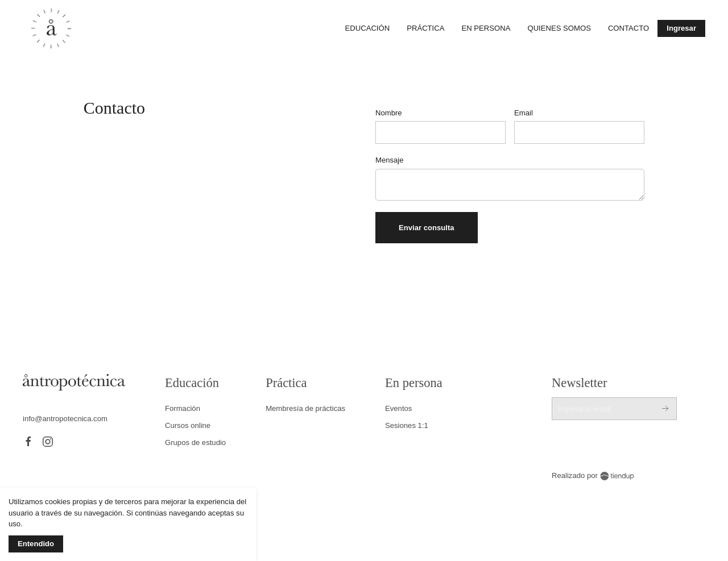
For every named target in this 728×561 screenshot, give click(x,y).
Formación (183, 408)
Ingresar (681, 28)
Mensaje (390, 160)
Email (524, 113)
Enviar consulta (427, 228)
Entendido (36, 544)
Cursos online (188, 425)
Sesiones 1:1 (407, 425)
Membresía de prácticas (305, 408)
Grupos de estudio (195, 442)
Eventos (398, 408)
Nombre (389, 113)
